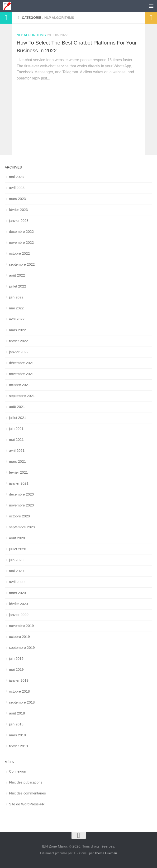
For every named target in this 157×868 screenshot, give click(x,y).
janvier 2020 (19, 615)
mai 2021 (16, 439)
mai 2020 (16, 571)
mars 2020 (17, 593)
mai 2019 (16, 669)
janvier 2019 (19, 680)
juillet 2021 (18, 418)
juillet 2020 (18, 549)
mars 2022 (17, 330)
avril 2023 (17, 188)
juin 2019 (16, 658)
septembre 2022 (22, 264)
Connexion (18, 771)
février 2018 (18, 746)
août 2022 (17, 275)
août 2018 (17, 713)
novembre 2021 (21, 374)
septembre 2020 (22, 527)
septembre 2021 (22, 396)
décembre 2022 (21, 231)
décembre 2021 (21, 363)
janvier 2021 (19, 483)
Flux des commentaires (27, 793)
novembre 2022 (21, 242)
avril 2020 (17, 582)
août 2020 (17, 538)
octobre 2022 (19, 253)
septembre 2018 (22, 702)
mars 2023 (17, 199)
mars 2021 (17, 461)
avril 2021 (17, 450)
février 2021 (18, 472)
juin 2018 (16, 724)
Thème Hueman (106, 853)
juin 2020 (16, 560)
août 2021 (17, 407)
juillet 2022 (18, 286)
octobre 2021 (19, 385)
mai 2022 (16, 308)
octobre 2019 (19, 637)
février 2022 (18, 341)
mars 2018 (17, 735)
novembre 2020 (21, 505)
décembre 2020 (21, 494)
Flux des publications (26, 782)
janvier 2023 (19, 221)
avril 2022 (17, 319)
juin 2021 (16, 429)
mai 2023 (16, 177)
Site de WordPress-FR (27, 804)
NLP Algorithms (31, 35)
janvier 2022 (19, 352)
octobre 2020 (19, 516)
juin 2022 (16, 297)
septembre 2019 (22, 647)
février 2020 (18, 604)
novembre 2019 (21, 626)
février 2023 (18, 210)
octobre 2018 (19, 691)
